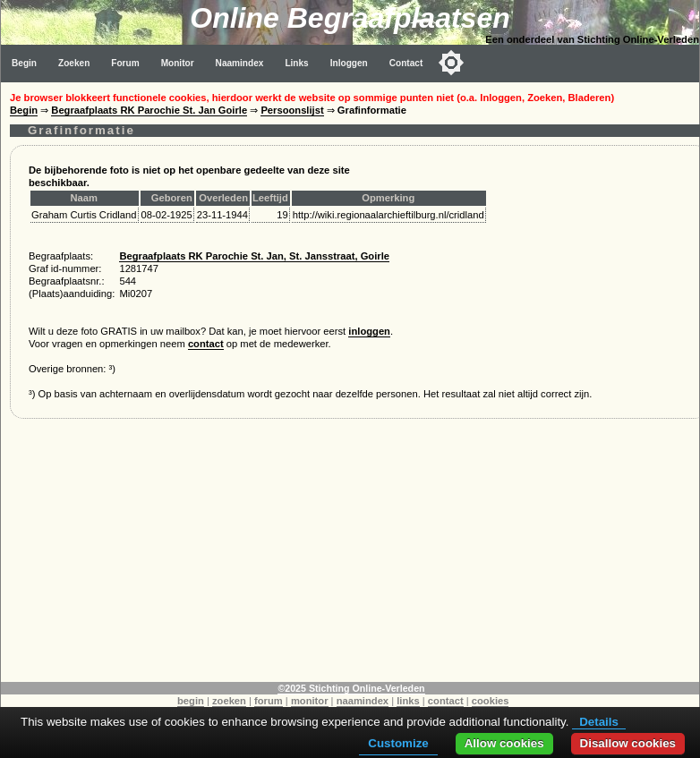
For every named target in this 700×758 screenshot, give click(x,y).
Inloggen (349, 63)
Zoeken (74, 63)
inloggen (369, 331)
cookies (491, 701)
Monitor (178, 63)
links (408, 701)
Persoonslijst (292, 110)
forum (269, 701)
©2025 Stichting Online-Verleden (351, 688)
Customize (398, 743)
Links (296, 63)
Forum (125, 63)
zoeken (229, 701)
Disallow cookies (628, 743)
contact (206, 344)
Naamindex (240, 63)
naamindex (363, 701)
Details (599, 722)
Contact (406, 63)
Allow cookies (504, 743)
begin (191, 701)
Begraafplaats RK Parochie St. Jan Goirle (149, 110)
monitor (310, 701)
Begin (24, 63)
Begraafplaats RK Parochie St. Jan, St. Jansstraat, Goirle (254, 256)
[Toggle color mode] (451, 63)
